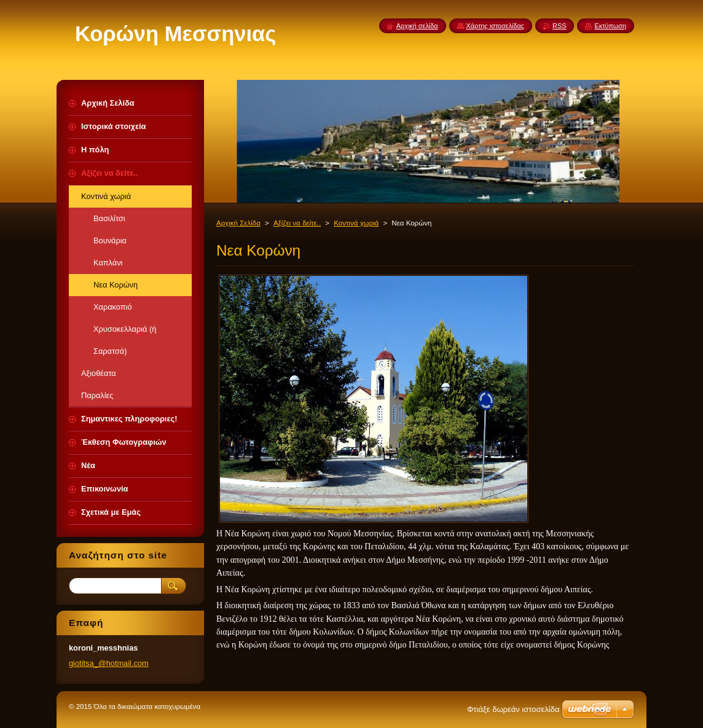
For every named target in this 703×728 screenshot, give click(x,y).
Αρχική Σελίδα (238, 223)
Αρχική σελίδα (417, 26)
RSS (559, 26)
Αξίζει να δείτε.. (297, 223)
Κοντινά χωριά (356, 223)
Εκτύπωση (610, 26)
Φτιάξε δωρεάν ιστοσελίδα (513, 709)
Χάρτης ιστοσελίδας (496, 26)
